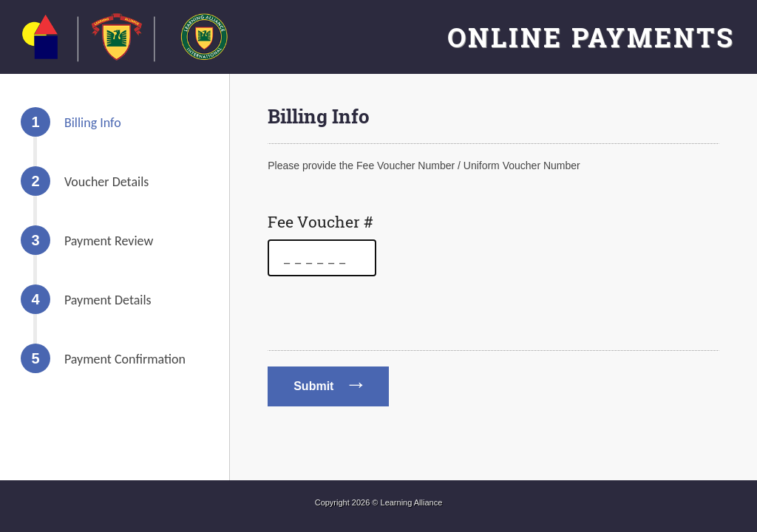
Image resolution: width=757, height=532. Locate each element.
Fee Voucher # (320, 222)
